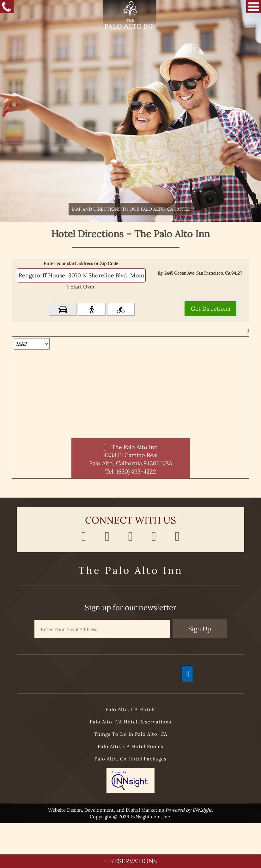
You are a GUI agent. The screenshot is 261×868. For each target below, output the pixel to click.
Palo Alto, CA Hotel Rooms (130, 746)
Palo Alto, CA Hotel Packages (130, 759)
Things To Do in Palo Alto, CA (130, 734)
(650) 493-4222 (136, 471)
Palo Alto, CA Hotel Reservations (130, 722)
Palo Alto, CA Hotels (131, 709)
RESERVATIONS (130, 861)
